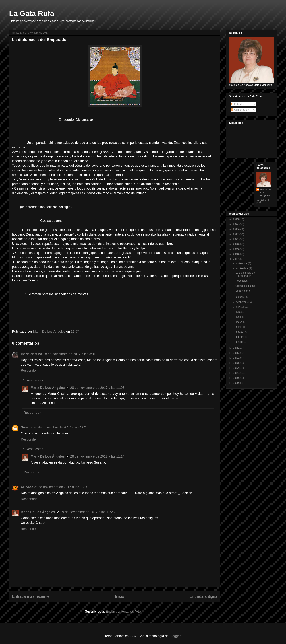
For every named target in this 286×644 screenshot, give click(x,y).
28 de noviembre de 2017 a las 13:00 (61, 487)
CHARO (27, 487)
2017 (236, 259)
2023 (236, 229)
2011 (236, 373)
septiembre (243, 302)
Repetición (241, 281)
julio (239, 312)
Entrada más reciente (31, 596)
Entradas (238, 104)
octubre (241, 297)
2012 (236, 368)
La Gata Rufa (32, 13)
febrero (240, 337)
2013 (236, 363)
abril (239, 327)
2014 (236, 358)
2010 (236, 378)
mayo (239, 322)
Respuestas (35, 380)
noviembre (242, 268)
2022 (236, 234)
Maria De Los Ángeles (48, 388)
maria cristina (31, 354)
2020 (236, 244)
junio (239, 317)
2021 (236, 239)
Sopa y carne (243, 291)
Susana (27, 427)
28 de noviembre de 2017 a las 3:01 (69, 354)
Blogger (175, 636)
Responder (29, 371)
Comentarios (240, 110)
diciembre (242, 263)
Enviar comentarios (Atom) (125, 612)
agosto (240, 307)
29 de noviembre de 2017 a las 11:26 (87, 512)
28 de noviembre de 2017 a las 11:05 (97, 388)
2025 (236, 219)
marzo (240, 332)
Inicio (119, 596)
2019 (236, 249)
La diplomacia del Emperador (245, 274)
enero (240, 342)
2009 (236, 383)
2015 (236, 353)
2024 (236, 224)
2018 (236, 254)
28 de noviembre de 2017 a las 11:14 (97, 456)
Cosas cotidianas (245, 286)
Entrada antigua (204, 596)
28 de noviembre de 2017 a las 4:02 (60, 427)
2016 (236, 348)
